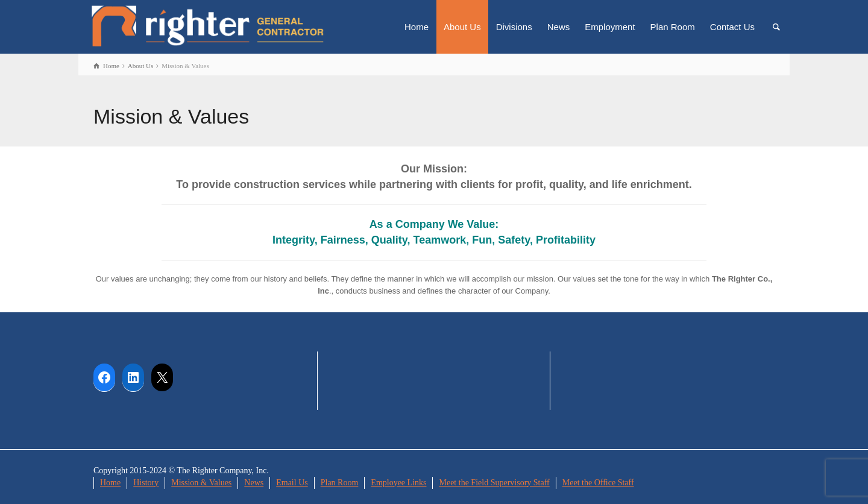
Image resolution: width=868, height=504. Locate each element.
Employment (610, 27)
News (559, 27)
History (146, 483)
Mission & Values (201, 483)
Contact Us (732, 27)
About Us (462, 27)
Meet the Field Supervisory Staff (494, 483)
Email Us (292, 483)
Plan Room (673, 27)
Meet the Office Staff (598, 483)
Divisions (514, 27)
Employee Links (398, 483)
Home (417, 27)
